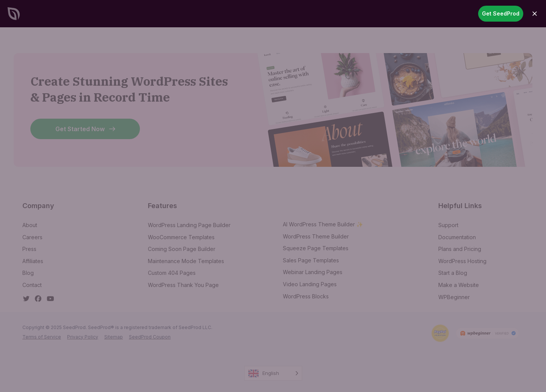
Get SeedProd (501, 13)
